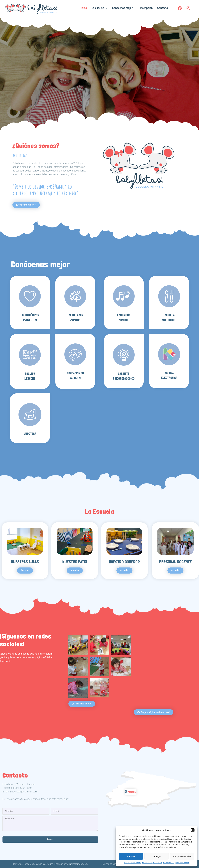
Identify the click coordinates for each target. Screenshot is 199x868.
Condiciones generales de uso (176, 863)
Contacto (163, 8)
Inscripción (146, 8)
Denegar (157, 856)
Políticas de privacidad (152, 863)
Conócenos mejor (124, 8)
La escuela (99, 8)
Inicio (84, 8)
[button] (193, 830)
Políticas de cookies (132, 863)
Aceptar (131, 856)
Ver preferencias (182, 856)
